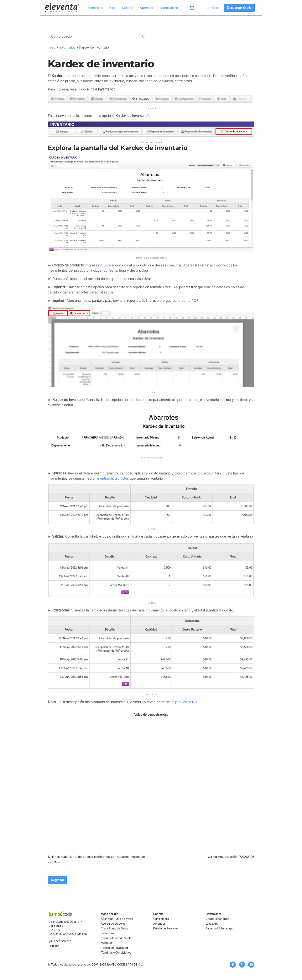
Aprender (147, 8)
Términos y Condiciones (116, 953)
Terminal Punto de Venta (116, 938)
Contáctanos (161, 919)
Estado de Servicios (166, 928)
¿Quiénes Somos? (60, 941)
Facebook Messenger (220, 928)
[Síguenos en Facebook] (233, 965)
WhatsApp (212, 924)
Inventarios (68, 47)
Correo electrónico (218, 919)
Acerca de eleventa (113, 924)
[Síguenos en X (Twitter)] (242, 965)
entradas (107, 478)
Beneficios (96, 8)
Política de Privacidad (114, 948)
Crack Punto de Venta (115, 928)
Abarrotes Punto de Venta (117, 919)
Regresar (58, 880)
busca (106, 265)
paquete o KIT (186, 702)
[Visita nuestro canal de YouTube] (251, 965)
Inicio (52, 47)
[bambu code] (61, 914)
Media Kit (107, 943)
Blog (112, 8)
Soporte (128, 8)
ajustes (123, 478)
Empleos (54, 946)
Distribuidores (169, 8)
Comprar (212, 8)
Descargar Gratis (239, 8)
